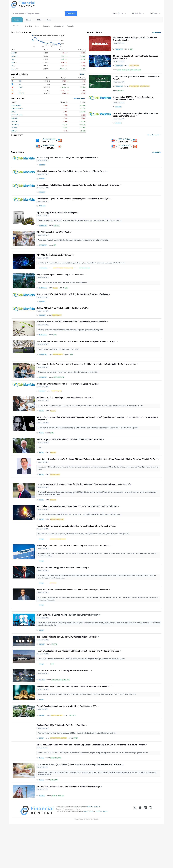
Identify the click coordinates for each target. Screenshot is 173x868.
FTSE (20, 81)
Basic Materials (16, 105)
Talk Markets (119, 111)
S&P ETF (14, 56)
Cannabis (57, 299)
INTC (53, 799)
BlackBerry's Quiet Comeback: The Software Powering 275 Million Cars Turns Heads (74, 574)
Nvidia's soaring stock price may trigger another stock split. (59, 365)
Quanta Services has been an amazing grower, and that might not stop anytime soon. (68, 390)
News (37, 26)
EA (54, 678)
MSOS (77, 753)
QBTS (67, 716)
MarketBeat (42, 678)
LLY (56, 253)
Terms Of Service (102, 855)
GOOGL (125, 72)
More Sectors (79, 98)
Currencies (47, 26)
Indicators (154, 13)
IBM (133, 72)
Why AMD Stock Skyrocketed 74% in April (56, 265)
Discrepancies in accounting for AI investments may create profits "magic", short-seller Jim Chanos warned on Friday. (80, 540)
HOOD (129, 72)
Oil (12, 66)
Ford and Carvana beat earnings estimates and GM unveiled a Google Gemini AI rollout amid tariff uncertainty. (77, 773)
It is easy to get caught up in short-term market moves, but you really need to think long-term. (71, 344)
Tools (49, 20)
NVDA (142, 72)
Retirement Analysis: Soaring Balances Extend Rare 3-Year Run (65, 417)
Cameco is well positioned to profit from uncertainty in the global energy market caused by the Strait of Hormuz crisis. (80, 227)
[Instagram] (150, 854)
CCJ (60, 232)
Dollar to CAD (124, 147)
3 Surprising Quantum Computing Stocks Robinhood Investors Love (136, 58)
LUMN (54, 839)
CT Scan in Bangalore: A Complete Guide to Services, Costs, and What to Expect (136, 120)
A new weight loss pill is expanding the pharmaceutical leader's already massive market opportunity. (74, 248)
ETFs (39, 20)
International (59, 26)
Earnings (68, 278)
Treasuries (71, 26)
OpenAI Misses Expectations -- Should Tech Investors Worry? (136, 80)
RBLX (132, 50)
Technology (15, 124)
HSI (20, 90)
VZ (65, 839)
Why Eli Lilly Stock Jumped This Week (54, 240)
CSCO (54, 716)
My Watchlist (137, 13)
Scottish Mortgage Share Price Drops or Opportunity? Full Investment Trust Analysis (74, 204)
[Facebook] (140, 854)
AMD (84, 278)
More (82, 74)
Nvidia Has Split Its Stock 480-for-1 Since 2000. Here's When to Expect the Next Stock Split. (78, 357)
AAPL (56, 395)
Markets (17, 20)
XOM (56, 349)
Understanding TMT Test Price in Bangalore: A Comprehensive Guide (133, 102)
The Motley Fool (120, 50)
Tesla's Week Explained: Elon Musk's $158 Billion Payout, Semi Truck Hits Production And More (79, 686)
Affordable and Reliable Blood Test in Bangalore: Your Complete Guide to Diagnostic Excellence (79, 189)
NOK (57, 799)
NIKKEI (20, 87)
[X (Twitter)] (135, 854)
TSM (92, 278)
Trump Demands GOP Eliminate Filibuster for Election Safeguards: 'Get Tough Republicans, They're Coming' (84, 509)
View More (156, 32)
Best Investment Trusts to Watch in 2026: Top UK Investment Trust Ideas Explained (74, 306)
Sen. (40, 469)
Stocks (29, 20)
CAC (20, 84)
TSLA (53, 699)
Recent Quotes (118, 13)
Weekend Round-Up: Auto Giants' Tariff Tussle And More (62, 765)
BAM (56, 232)
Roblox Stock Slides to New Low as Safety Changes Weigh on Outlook (68, 671)
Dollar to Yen (49, 147)
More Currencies (154, 136)
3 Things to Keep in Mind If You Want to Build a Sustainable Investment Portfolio (73, 336)
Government (54, 475)
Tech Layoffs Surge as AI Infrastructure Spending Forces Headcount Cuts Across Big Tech (77, 553)
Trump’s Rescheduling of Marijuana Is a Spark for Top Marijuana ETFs (68, 744)
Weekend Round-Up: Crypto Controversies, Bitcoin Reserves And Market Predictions (74, 723)
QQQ (13, 59)
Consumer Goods (17, 109)
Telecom (14, 128)
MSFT (137, 72)
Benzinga (42, 430)
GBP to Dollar (124, 141)
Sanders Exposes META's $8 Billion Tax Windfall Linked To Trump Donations (71, 461)
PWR (65, 395)
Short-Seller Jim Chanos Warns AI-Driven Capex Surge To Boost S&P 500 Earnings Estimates (78, 533)
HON (58, 716)
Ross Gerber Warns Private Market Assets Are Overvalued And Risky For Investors (73, 621)
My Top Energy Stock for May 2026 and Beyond (58, 219)
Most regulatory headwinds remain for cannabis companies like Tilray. (63, 293)
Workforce (65, 567)
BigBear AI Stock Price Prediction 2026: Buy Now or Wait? (63, 321)
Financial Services (17, 115)
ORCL (123, 94)
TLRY (68, 299)
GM (119, 94)
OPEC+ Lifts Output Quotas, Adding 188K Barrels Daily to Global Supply (69, 648)
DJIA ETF (14, 53)
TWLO (61, 799)
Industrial (15, 121)
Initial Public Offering (147, 89)
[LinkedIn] (145, 854)
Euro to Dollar (49, 141)
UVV (71, 716)
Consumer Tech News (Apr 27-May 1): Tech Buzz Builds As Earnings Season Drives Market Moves (80, 807)
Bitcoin (14, 69)
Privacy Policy (88, 855)
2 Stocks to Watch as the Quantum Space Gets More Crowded (65, 707)
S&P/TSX (21, 93)
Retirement (54, 430)
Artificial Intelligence (135, 67)
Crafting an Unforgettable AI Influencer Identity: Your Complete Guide (68, 402)
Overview (28, 26)
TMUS (61, 839)
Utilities (14, 131)
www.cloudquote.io (93, 850)
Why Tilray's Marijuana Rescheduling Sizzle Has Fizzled (62, 285)
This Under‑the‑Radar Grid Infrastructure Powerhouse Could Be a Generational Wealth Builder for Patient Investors (87, 382)
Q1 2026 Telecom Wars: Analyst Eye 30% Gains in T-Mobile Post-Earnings (70, 830)
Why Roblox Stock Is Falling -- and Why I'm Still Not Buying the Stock (135, 39)
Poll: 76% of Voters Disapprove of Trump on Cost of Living (63, 597)
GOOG (120, 72)
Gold (13, 63)
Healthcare (15, 118)
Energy (14, 112)
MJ (73, 753)
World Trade (65, 778)
